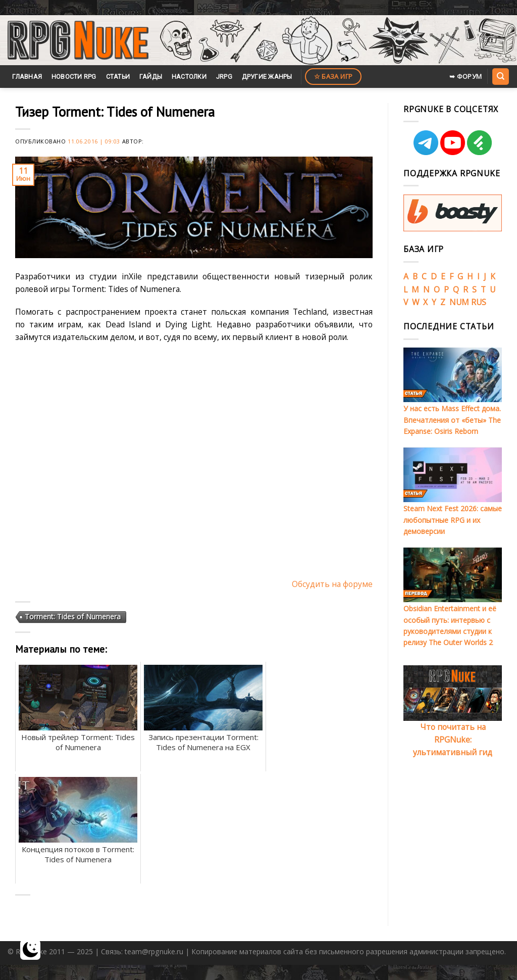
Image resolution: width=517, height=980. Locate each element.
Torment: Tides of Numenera (73, 617)
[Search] (500, 76)
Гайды (151, 77)
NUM (459, 302)
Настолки (189, 77)
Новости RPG (74, 77)
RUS (479, 302)
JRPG (224, 77)
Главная (27, 77)
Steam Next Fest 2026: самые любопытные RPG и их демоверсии (453, 520)
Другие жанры (267, 77)
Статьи (118, 77)
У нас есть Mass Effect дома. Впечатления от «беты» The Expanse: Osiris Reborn (452, 420)
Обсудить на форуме (332, 584)
